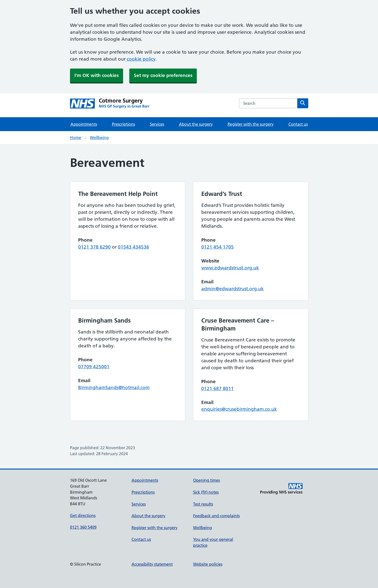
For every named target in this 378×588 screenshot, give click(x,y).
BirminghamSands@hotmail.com (114, 387)
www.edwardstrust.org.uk (230, 268)
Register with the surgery (251, 124)
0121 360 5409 (83, 527)
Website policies (208, 564)
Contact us (298, 124)
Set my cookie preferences (163, 75)
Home (76, 138)
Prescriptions (123, 124)
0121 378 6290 (94, 247)
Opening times (206, 480)
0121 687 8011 (218, 388)
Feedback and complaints (216, 516)
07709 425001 (94, 367)
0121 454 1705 (218, 247)
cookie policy (141, 59)
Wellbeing (99, 138)
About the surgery (196, 124)
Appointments (84, 124)
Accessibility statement (152, 564)
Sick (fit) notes (206, 492)
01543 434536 (134, 247)
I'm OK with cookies (97, 75)
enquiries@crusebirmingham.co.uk (239, 409)
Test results (203, 504)
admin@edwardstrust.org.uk (233, 289)
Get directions (83, 515)
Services (157, 124)
